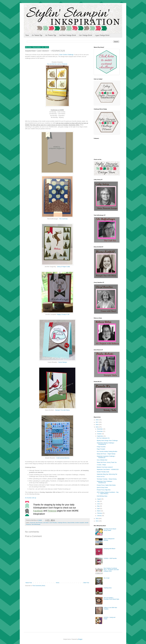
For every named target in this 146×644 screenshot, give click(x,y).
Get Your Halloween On (103, 438)
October (99, 434)
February (100, 513)
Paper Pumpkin (101, 449)
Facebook (38, 511)
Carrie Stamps (63, 362)
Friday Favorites (101, 447)
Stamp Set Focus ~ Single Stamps (106, 454)
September (100, 436)
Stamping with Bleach (109, 549)
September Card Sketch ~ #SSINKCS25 (108, 469)
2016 (97, 425)
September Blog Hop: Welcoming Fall (107, 474)
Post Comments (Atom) (39, 586)
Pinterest (52, 511)
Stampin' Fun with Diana (62, 410)
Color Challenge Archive (85, 35)
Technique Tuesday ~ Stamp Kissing (107, 479)
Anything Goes (108, 588)
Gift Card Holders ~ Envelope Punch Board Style (111, 598)
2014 (97, 519)
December (100, 429)
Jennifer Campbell (80, 523)
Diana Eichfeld (71, 523)
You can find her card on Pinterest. (57, 64)
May (98, 506)
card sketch (46, 523)
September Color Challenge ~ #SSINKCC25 (105, 482)
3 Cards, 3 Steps (101, 465)
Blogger (80, 639)
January (99, 516)
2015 (97, 427)
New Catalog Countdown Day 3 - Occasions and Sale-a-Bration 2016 (111, 570)
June (99, 504)
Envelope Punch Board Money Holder (110, 530)
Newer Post (29, 583)
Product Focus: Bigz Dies (104, 490)
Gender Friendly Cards (103, 472)
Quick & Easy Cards (102, 488)
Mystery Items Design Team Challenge (107, 441)
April (98, 509)
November (100, 431)
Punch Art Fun (101, 477)
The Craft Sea (63, 219)
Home (27, 35)
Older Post (86, 583)
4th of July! (107, 578)
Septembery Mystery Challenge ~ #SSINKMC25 (106, 444)
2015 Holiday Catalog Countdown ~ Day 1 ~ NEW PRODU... (108, 493)
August (99, 499)
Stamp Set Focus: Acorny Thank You (107, 462)
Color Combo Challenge (66, 55)
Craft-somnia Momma (63, 458)
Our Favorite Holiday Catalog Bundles (107, 451)
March (99, 511)
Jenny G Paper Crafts (64, 267)
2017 (97, 422)
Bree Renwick (39, 523)
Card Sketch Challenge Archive (67, 35)
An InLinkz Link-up (31, 498)
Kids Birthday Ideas (102, 496)
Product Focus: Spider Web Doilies (106, 485)
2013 (97, 521)
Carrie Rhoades (53, 523)
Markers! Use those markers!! (105, 467)
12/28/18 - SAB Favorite (110, 558)
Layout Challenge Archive (102, 35)
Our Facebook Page (37, 35)
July (98, 501)
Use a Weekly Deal (102, 460)
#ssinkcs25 (32, 523)
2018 (97, 420)
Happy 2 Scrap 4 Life (63, 314)
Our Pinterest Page (51, 35)
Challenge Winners (62, 523)
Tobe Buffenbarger (36, 524)
